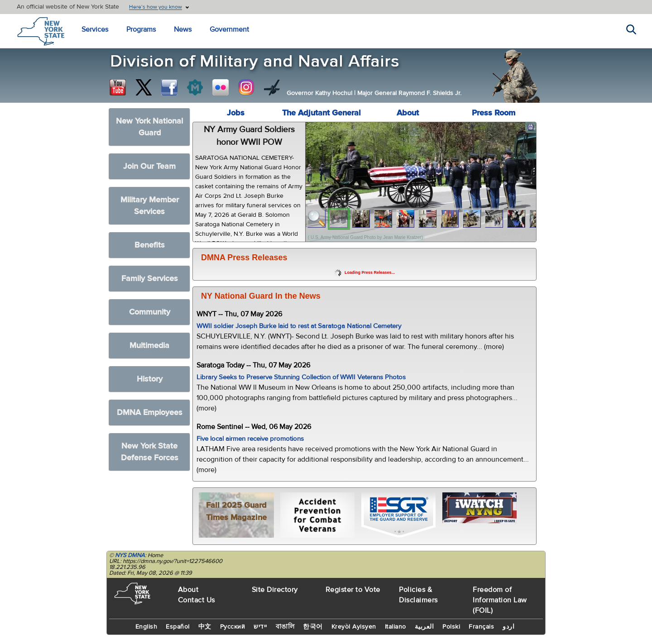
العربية (424, 627)
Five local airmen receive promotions (250, 439)
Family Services (150, 279)
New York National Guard (149, 127)
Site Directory (275, 590)
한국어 (313, 627)
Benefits (150, 245)
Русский (233, 627)
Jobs (236, 113)
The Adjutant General (321, 113)
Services (95, 29)
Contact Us (197, 600)
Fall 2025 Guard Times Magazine (236, 511)
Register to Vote (353, 590)
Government (229, 29)
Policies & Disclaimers (418, 595)
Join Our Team (149, 166)
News (183, 29)
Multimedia (149, 346)
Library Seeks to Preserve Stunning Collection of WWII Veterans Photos (301, 377)
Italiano (396, 627)
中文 (205, 627)
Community (150, 312)
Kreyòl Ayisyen (354, 627)
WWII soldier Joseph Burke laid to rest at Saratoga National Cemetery (299, 326)
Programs (141, 29)
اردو (508, 627)
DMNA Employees (150, 413)
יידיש (260, 627)
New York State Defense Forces (150, 452)
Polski (451, 627)
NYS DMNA (130, 555)
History (150, 379)
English (146, 627)
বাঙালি (285, 627)
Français (481, 627)
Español (178, 627)
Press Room (494, 113)
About (408, 113)
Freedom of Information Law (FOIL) (500, 600)
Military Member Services (150, 206)
